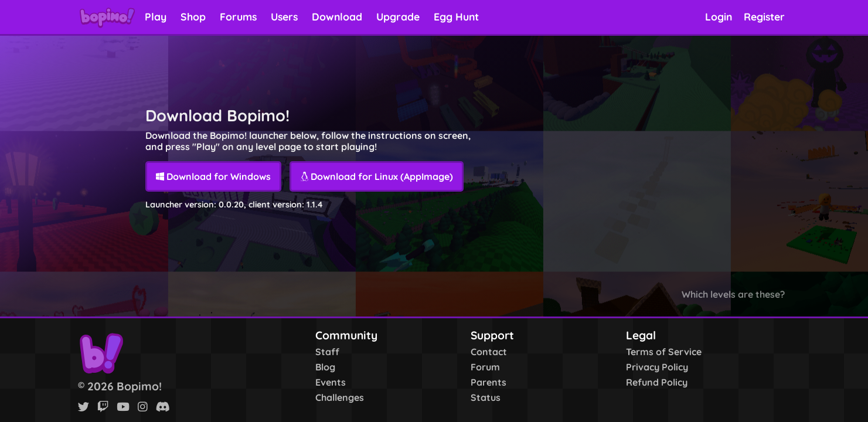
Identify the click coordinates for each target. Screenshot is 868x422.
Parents (489, 382)
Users (284, 16)
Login (719, 16)
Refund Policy (657, 382)
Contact (489, 352)
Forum (485, 367)
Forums (238, 16)
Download (337, 16)
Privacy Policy (657, 367)
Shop (193, 16)
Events (331, 382)
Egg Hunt (456, 16)
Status (486, 397)
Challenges (340, 397)
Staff (327, 352)
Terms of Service (664, 352)
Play (156, 16)
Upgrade (398, 16)
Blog (325, 367)
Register (764, 16)
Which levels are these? (733, 294)
